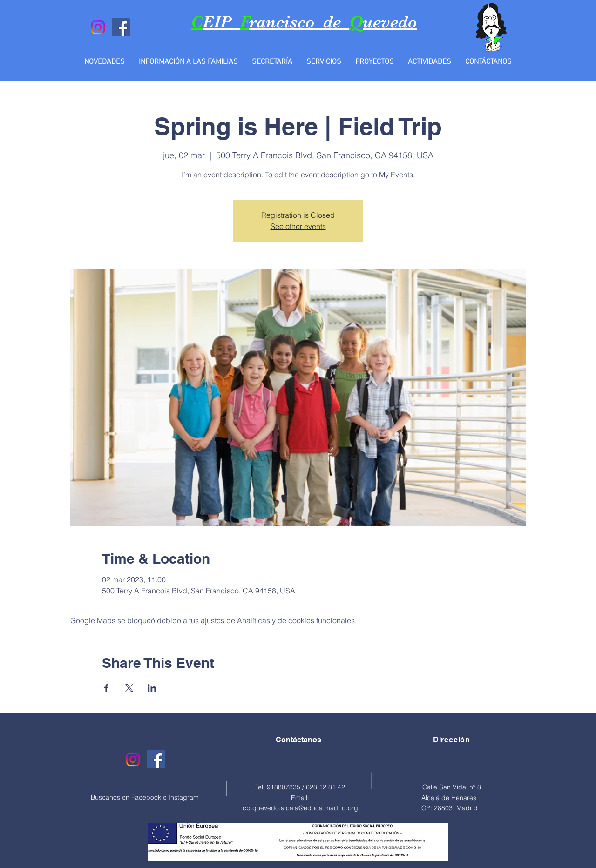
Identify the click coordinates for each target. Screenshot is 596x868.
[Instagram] (98, 27)
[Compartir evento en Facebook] (106, 688)
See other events (298, 226)
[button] (188, 62)
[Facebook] (121, 27)
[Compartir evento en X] (129, 688)
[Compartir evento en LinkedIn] (152, 688)
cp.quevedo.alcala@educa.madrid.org (300, 808)
